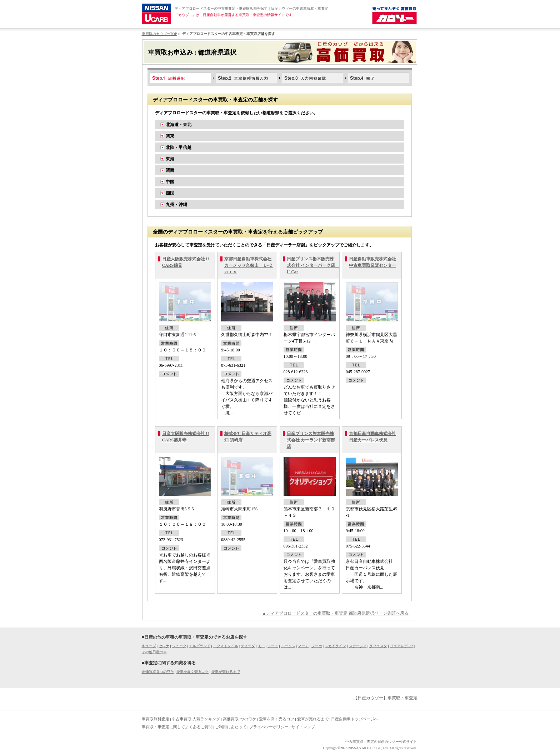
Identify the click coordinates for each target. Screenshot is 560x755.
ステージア (358, 646)
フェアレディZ (402, 646)
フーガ (317, 646)
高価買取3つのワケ (240, 719)
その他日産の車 (154, 652)
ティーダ (248, 646)
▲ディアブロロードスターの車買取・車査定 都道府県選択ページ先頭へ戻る (336, 613)
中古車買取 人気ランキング (196, 719)
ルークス (288, 646)
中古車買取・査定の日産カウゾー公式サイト (381, 742)
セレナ (164, 646)
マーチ (303, 646)
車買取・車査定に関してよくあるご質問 (177, 727)
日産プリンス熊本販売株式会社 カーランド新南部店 (311, 440)
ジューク (179, 646)
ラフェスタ (378, 646)
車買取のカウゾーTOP (159, 34)
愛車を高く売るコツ (192, 672)
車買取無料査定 (156, 719)
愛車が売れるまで (226, 672)
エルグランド (200, 646)
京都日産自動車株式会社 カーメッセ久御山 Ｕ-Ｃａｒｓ (249, 265)
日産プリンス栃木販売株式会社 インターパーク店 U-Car (313, 265)
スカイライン (335, 646)
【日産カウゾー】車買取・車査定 (385, 698)
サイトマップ (303, 727)
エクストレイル (226, 646)
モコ (261, 646)
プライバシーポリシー (269, 727)
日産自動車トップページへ (355, 719)
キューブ (149, 646)
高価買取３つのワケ (158, 672)
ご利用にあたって (231, 727)
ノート (273, 646)
